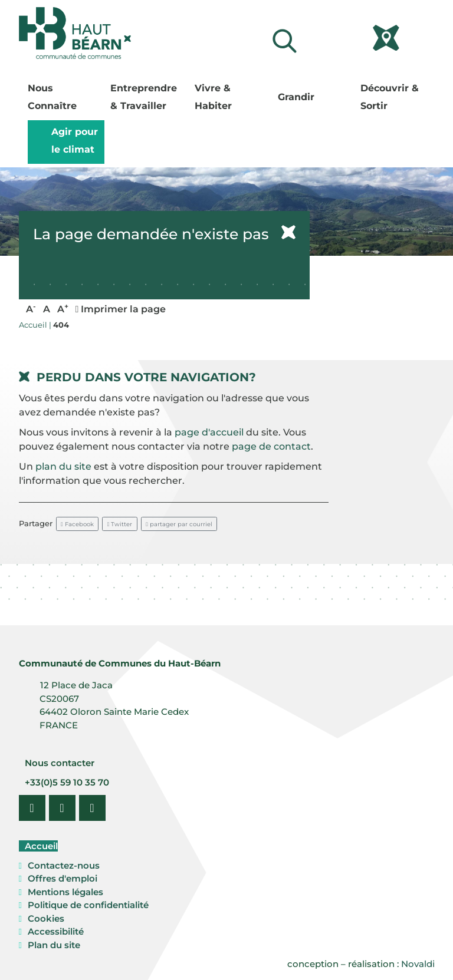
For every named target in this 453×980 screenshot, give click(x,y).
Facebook (77, 524)
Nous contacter (58, 763)
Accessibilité (56, 931)
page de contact (271, 446)
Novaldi (418, 964)
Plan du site (54, 945)
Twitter (120, 524)
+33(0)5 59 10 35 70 (66, 782)
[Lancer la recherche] (284, 41)
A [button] (31, 308)
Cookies (46, 918)
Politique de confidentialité (88, 905)
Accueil (40, 846)
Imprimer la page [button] (121, 309)
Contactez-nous (64, 865)
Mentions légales (65, 892)
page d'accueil (209, 432)
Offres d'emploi (63, 878)
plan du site (63, 466)
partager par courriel (179, 524)
